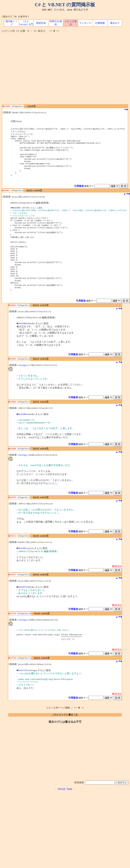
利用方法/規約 (56, 23)
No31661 (22, 566)
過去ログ (115, 23)
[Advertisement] (34, 70)
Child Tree (65, 808)
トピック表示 (71, 23)
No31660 (17, 214)
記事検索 (100, 23)
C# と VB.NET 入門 (26, 23)
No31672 (22, 604)
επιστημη (22, 383)
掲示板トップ (11, 23)
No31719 (22, 689)
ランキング (85, 23)
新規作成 (41, 23)
